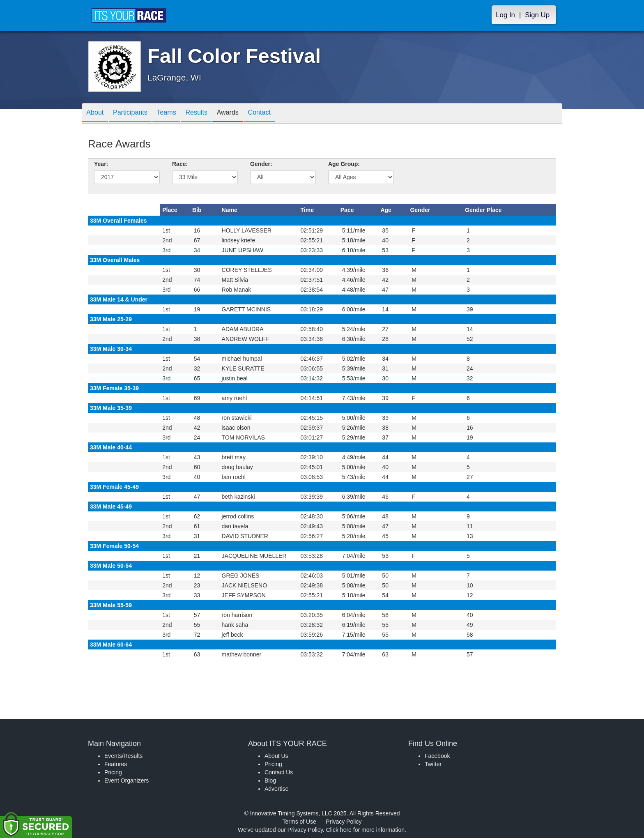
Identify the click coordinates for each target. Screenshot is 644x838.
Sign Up (537, 15)
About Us (276, 756)
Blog (270, 780)
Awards (250, 114)
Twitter (433, 764)
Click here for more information (365, 830)
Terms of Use (299, 822)
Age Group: (344, 164)
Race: (180, 164)
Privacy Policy (344, 822)
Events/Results (123, 756)
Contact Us (279, 772)
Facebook (437, 756)
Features (116, 764)
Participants (138, 114)
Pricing (113, 772)
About (97, 114)
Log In (505, 15)
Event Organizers (126, 780)
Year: (101, 164)
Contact (286, 114)
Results (214, 114)
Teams (179, 114)
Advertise (276, 789)
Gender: (261, 164)
